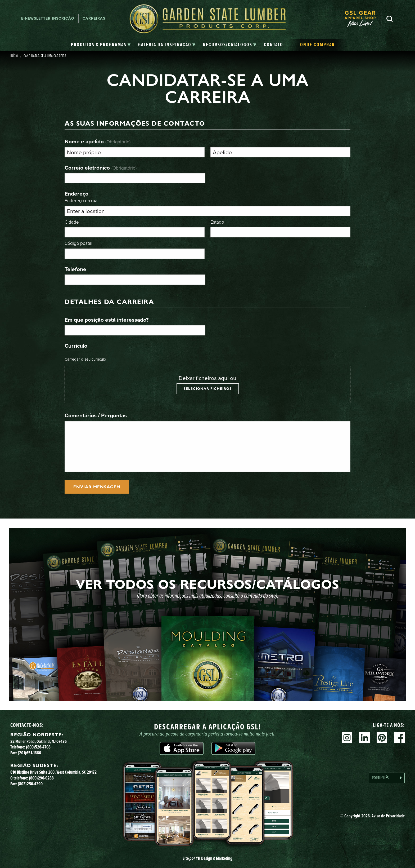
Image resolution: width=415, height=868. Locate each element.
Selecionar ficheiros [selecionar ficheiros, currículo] (208, 389)
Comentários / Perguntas (96, 415)
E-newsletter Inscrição (48, 18)
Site (207, 858)
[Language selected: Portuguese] (387, 778)
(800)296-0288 (41, 778)
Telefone (75, 269)
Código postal (78, 243)
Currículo (76, 346)
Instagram (347, 738)
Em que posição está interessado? (107, 320)
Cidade (72, 222)
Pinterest (382, 738)
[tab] (101, 45)
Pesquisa (390, 19)
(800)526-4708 (38, 747)
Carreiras (94, 18)
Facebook (399, 738)
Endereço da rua (81, 200)
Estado (217, 222)
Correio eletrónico (101, 168)
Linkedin (364, 738)
